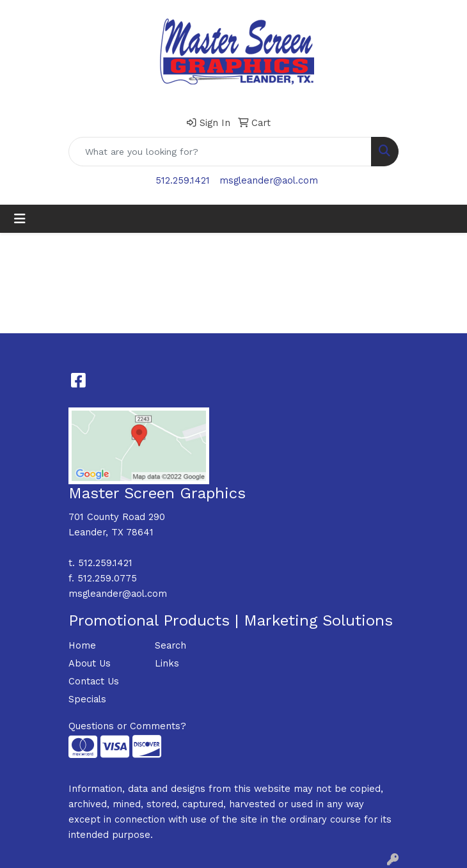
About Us (90, 663)
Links (167, 663)
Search (170, 645)
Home (82, 645)
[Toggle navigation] (20, 219)
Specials (87, 699)
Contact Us (94, 681)
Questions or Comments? (127, 726)
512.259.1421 (183, 180)
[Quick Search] (220, 152)
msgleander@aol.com (269, 180)
